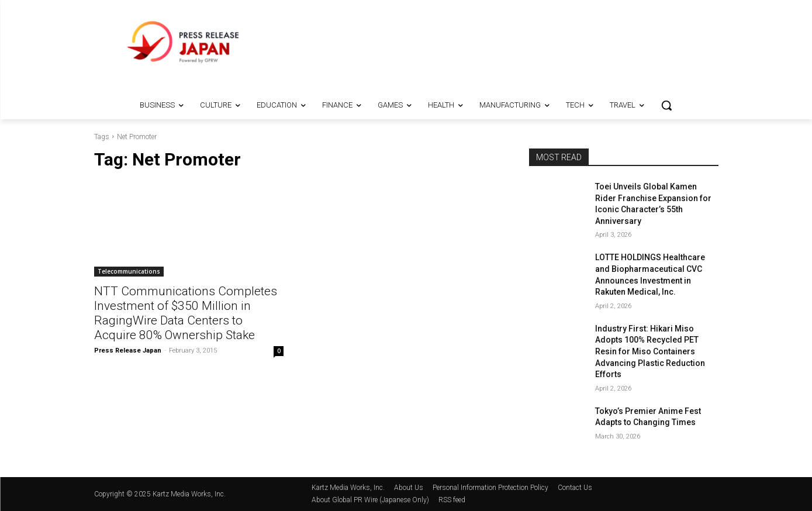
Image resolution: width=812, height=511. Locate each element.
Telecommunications (129, 271)
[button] (666, 105)
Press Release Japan (128, 351)
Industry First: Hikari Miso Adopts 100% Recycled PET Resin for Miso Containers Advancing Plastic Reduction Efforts (650, 351)
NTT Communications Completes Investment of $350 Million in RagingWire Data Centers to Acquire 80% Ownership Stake (186, 313)
